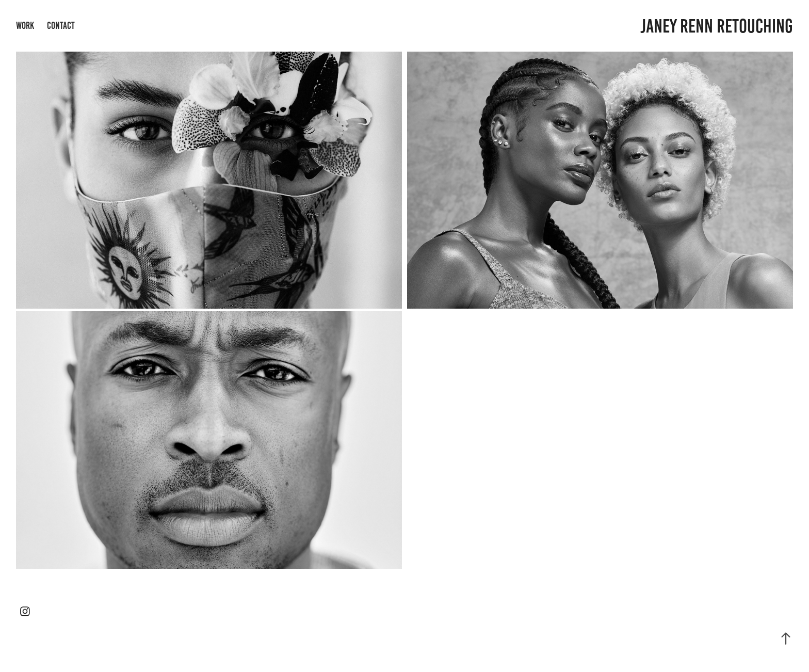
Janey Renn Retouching (717, 26)
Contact (61, 26)
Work (25, 26)
